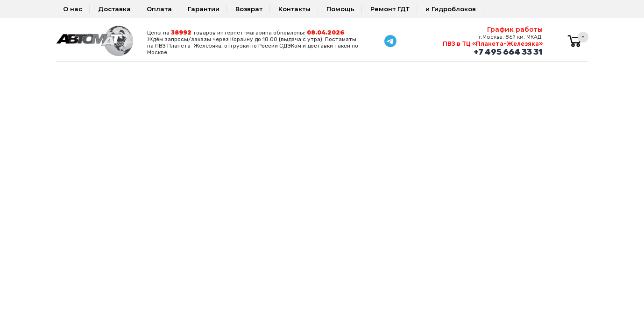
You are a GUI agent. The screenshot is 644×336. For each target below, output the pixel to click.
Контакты (294, 9)
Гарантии (204, 9)
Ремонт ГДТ (390, 9)
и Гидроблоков (451, 9)
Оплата (159, 9)
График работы (515, 29)
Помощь (340, 9)
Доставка (114, 9)
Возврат (249, 9)
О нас (73, 9)
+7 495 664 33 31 (508, 52)
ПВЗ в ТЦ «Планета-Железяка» (493, 44)
